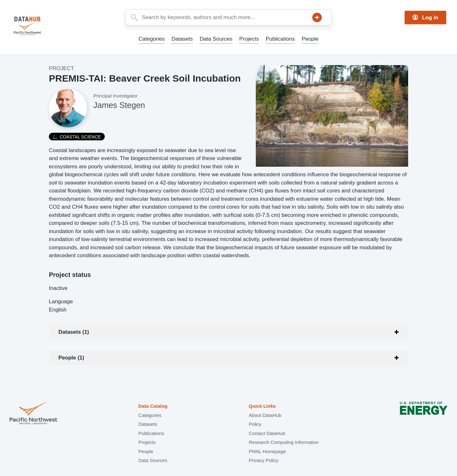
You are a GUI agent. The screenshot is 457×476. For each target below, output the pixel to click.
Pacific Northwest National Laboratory (33, 414)
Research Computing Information (284, 442)
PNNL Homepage (267, 451)
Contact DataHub (267, 433)
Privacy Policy (264, 460)
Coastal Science (77, 137)
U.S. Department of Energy (424, 414)
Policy (255, 424)
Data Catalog (153, 406)
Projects (249, 39)
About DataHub (265, 415)
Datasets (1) (74, 332)
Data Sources (216, 39)
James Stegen (119, 105)
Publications (280, 39)
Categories (151, 39)
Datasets (182, 39)
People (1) (71, 358)
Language (61, 302)
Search (317, 17)
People (310, 39)
